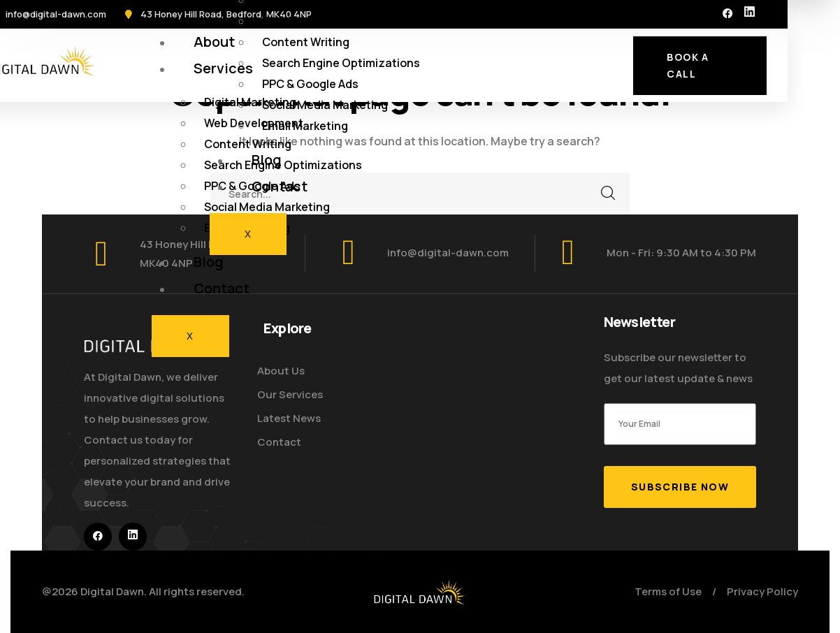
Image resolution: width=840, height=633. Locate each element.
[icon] (728, 14)
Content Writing (306, 42)
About (214, 42)
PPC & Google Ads (310, 84)
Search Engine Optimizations (341, 63)
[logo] (420, 591)
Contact (222, 288)
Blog (209, 262)
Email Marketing (305, 126)
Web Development (312, 21)
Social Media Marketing (267, 207)
